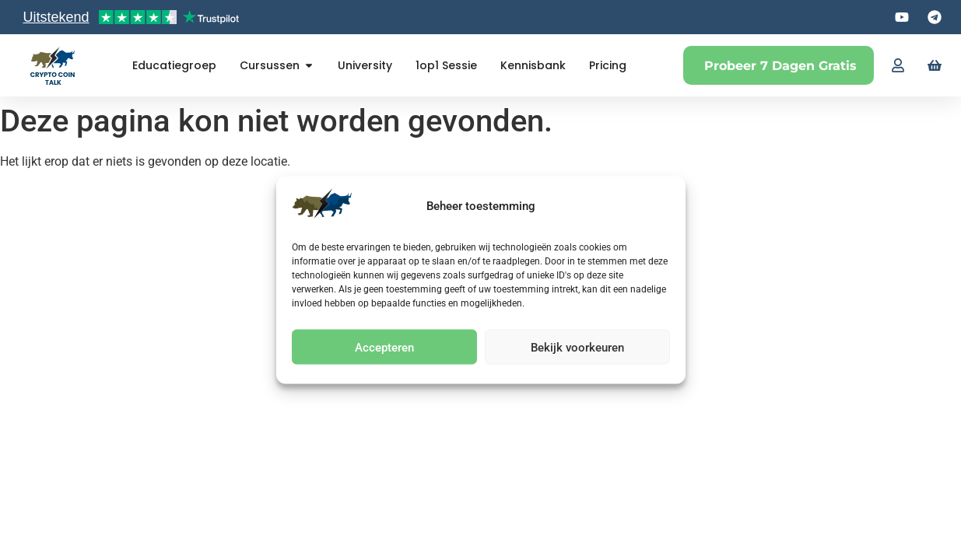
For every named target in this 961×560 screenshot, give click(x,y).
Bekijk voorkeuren (577, 347)
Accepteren (384, 347)
